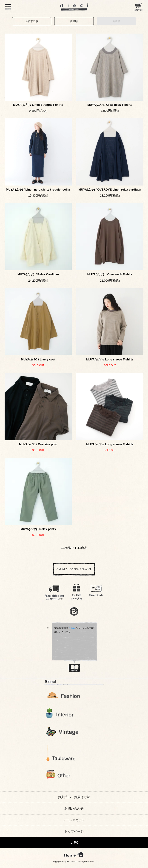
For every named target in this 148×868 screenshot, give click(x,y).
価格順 (74, 21)
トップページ (74, 831)
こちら (72, 628)
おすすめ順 (32, 21)
